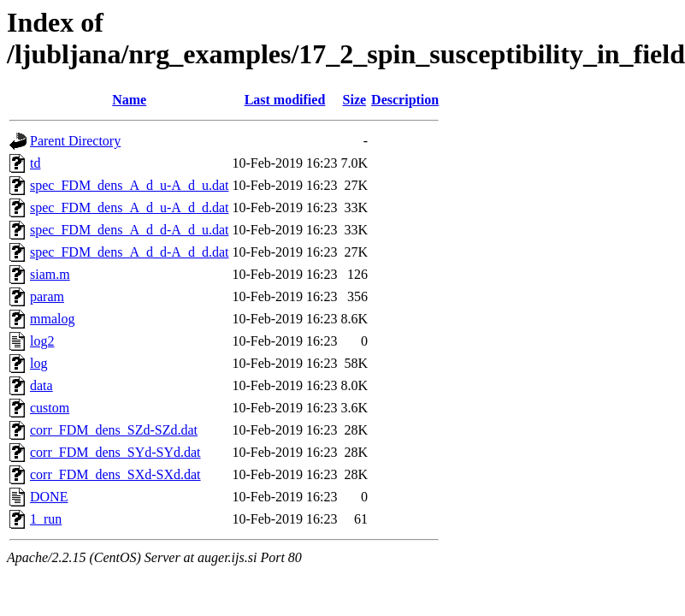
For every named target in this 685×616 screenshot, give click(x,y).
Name (129, 100)
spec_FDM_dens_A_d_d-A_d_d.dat (129, 252)
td (35, 163)
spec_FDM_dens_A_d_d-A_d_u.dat (129, 230)
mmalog (52, 319)
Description (405, 100)
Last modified (285, 100)
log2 (42, 341)
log (38, 363)
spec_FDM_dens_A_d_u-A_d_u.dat (129, 185)
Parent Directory (75, 141)
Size (355, 100)
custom (50, 408)
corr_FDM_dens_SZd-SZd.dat (114, 430)
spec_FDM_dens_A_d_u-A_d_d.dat (129, 207)
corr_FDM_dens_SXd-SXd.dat (115, 474)
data (41, 385)
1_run (46, 519)
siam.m (50, 274)
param (47, 296)
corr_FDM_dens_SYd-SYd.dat (115, 452)
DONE (49, 497)
